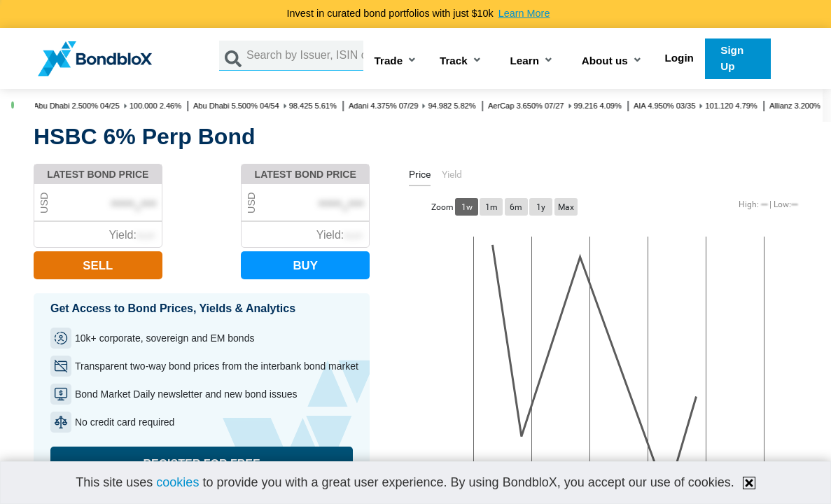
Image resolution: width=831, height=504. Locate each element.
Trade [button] (389, 61)
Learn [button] (525, 61)
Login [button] (679, 58)
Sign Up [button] (732, 58)
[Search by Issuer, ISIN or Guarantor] (305, 56)
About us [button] (605, 61)
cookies (177, 482)
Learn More (524, 13)
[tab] (420, 177)
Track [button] (454, 61)
